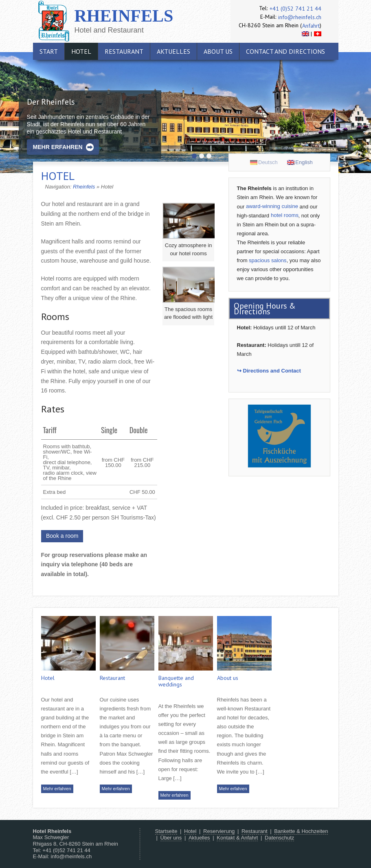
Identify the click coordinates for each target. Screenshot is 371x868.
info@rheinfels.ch (300, 17)
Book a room (62, 536)
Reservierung (219, 831)
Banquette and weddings (176, 681)
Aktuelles (173, 51)
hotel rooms (285, 215)
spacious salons (268, 260)
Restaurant (124, 51)
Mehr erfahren (58, 147)
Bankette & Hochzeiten (301, 831)
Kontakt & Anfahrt (237, 838)
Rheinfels (124, 16)
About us (218, 51)
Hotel (81, 51)
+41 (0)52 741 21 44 (295, 9)
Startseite (166, 831)
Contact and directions (285, 51)
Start (49, 51)
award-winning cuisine (272, 206)
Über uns (171, 838)
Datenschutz (279, 838)
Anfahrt (311, 26)
